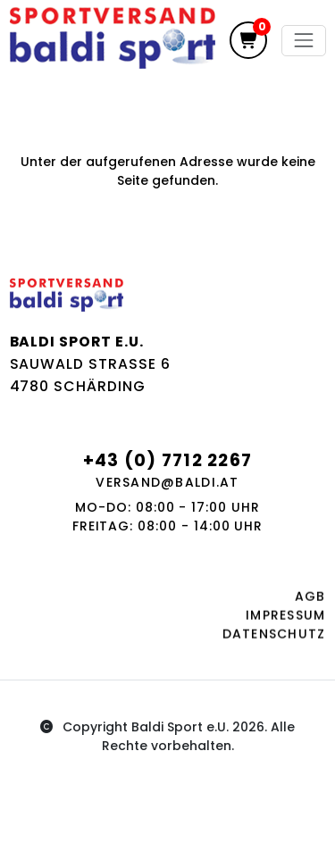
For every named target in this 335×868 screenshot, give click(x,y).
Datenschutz (274, 638)
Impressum (285, 619)
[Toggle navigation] (303, 41)
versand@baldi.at (167, 482)
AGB (310, 600)
